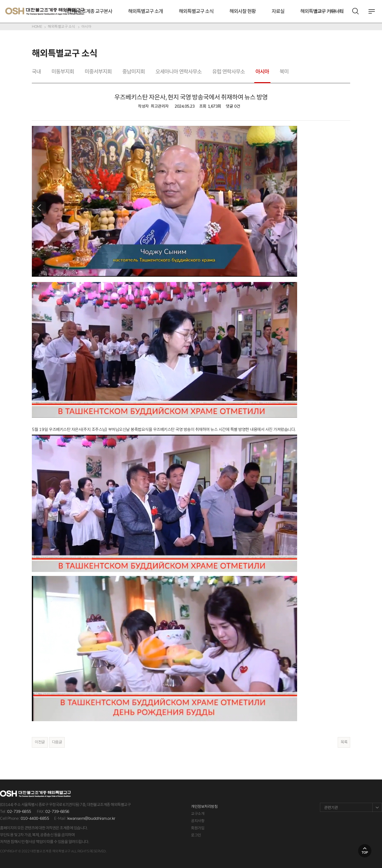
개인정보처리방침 (204, 807)
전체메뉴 (372, 11)
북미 (284, 72)
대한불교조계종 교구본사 (88, 11)
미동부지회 (63, 72)
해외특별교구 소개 (146, 11)
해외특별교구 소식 (196, 11)
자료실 (278, 11)
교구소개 (198, 814)
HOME (37, 27)
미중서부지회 (98, 72)
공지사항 (198, 821)
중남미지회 (134, 72)
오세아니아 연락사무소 (179, 72)
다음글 (57, 742)
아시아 (86, 27)
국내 (36, 72)
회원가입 (198, 828)
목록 (344, 742)
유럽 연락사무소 (229, 72)
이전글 (40, 742)
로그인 (196, 835)
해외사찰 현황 (243, 11)
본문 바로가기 (0, 0)
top (365, 852)
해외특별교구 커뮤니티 (322, 11)
